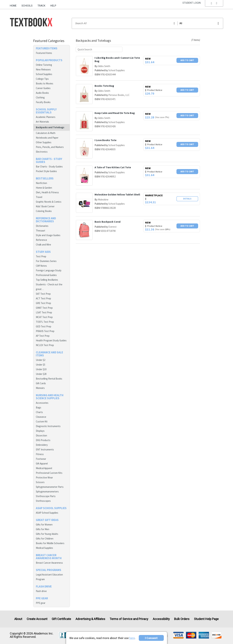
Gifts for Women (44, 525)
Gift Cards (41, 383)
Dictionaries (42, 226)
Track (41, 6)
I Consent (151, 638)
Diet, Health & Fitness (47, 192)
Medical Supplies (44, 548)
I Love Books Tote (105, 140)
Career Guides (43, 88)
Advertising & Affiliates (90, 619)
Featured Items (44, 53)
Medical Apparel (44, 468)
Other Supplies (44, 142)
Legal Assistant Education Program (49, 577)
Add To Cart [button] (187, 60)
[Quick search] (99, 49)
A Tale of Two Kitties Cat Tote (113, 167)
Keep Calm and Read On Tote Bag (115, 113)
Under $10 (41, 369)
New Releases (43, 69)
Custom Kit (42, 421)
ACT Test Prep (43, 298)
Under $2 (41, 360)
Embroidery (42, 445)
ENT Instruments (45, 449)
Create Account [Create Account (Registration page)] (37, 619)
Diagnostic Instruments (48, 426)
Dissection (41, 435)
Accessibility (161, 619)
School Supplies (44, 74)
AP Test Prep (43, 336)
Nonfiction (41, 183)
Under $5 (41, 365)
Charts (39, 412)
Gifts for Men (43, 529)
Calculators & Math (46, 133)
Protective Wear (44, 477)
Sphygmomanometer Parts (50, 487)
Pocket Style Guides (46, 171)
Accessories (42, 403)
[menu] (214, 6)
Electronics (42, 152)
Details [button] (187, 199)
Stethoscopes (43, 501)
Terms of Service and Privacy (129, 619)
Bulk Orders (182, 619)
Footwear (41, 459)
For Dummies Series (46, 261)
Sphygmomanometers (47, 492)
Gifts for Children (45, 539)
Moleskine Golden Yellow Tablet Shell (117, 194)
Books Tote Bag (104, 86)
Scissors (40, 482)
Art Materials (42, 122)
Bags (39, 407)
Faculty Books (43, 102)
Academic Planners (46, 117)
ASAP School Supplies (47, 513)
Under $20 (41, 374)
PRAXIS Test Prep (45, 331)
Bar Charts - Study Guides (49, 167)
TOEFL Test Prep (45, 322)
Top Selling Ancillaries (47, 280)
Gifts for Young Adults (47, 534)
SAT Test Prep (43, 294)
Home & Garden (44, 188)
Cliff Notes (41, 266)
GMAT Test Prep (44, 308)
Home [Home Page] (13, 6)
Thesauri (40, 231)
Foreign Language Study (49, 270)
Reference (41, 240)
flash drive (41, 591)
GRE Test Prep (43, 303)
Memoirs (40, 388)
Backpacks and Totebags (50, 127)
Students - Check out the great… (49, 287)
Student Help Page (206, 619)
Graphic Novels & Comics (49, 202)
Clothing (40, 97)
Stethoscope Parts (46, 496)
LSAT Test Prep (44, 312)
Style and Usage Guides (48, 235)
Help (53, 6)
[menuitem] (14, 5)
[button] (214, 6)
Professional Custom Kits (49, 473)
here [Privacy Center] (132, 638)
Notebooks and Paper (47, 138)
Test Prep (41, 256)
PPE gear (41, 603)
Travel (39, 197)
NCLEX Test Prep (45, 345)
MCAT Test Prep (44, 317)
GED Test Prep (44, 326)
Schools (27, 6)
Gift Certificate (61, 619)
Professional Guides (46, 275)
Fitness (40, 454)
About (18, 619)
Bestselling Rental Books (49, 379)
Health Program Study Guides (51, 340)
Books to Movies (45, 83)
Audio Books (42, 93)
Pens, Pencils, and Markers (50, 147)
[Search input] (148, 23)
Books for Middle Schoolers (50, 543)
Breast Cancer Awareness (49, 563)
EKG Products (43, 440)
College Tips (42, 79)
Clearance (41, 417)
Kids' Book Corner (45, 206)
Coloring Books (44, 211)
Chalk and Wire (43, 245)
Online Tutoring (44, 65)
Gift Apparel (42, 463)
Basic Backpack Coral (108, 222)
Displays (40, 431)
